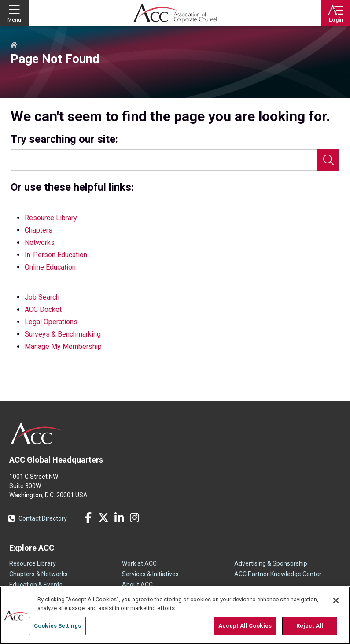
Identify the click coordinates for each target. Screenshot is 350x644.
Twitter (103, 518)
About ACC (137, 585)
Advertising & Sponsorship (271, 563)
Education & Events (36, 585)
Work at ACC (139, 563)
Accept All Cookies (245, 626)
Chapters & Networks (39, 574)
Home (14, 45)
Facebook (88, 518)
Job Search (42, 297)
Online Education (50, 267)
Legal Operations (51, 322)
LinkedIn (119, 518)
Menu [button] (14, 20)
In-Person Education (56, 255)
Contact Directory (43, 518)
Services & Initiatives (150, 574)
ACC (37, 433)
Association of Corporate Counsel (175, 13)
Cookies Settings (57, 626)
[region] (175, 615)
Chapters (39, 230)
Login (336, 20)
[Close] (336, 600)
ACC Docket (43, 309)
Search (328, 160)
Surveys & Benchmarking (63, 334)
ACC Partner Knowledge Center (278, 574)
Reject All (310, 626)
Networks (40, 242)
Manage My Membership (63, 346)
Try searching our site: (64, 139)
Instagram (134, 518)
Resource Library (51, 218)
